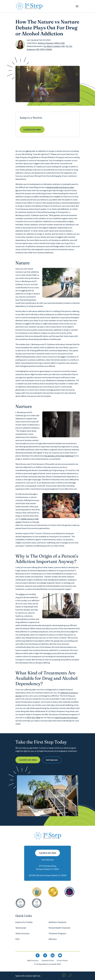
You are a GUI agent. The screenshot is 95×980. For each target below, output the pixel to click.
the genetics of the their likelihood (59, 456)
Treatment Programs (57, 933)
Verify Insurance (22, 933)
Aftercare (53, 939)
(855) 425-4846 (34, 717)
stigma (22, 594)
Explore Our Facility (24, 922)
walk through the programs (66, 717)
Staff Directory (33, 960)
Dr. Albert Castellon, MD (54, 46)
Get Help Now (48, 860)
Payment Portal (48, 960)
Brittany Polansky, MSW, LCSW (51, 43)
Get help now (52, 760)
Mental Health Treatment (59, 928)
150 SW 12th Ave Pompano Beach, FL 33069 (47, 875)
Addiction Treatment (57, 922)
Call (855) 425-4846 (32, 129)
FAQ (17, 939)
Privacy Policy (62, 960)
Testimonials (21, 928)
